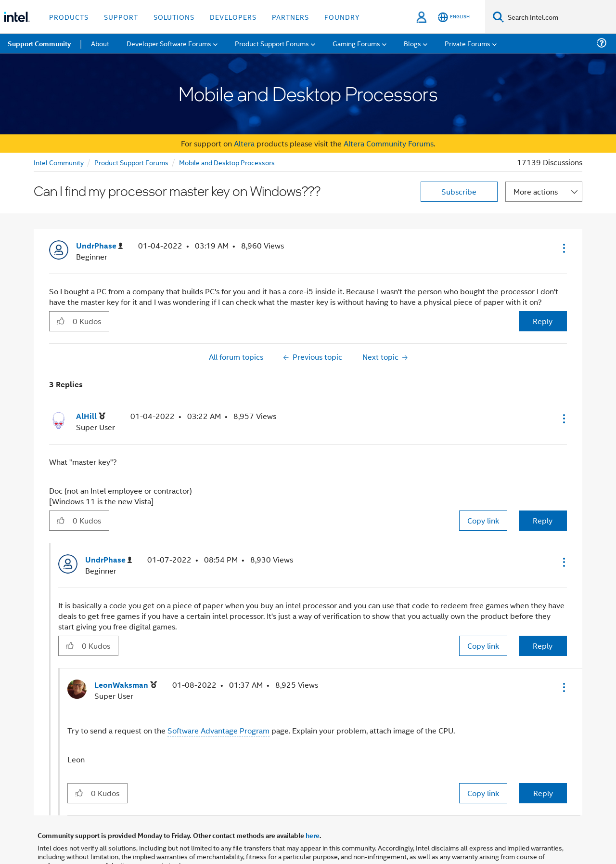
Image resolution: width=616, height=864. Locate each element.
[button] (563, 248)
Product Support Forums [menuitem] (272, 43)
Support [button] (121, 17)
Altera (244, 143)
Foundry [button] (342, 17)
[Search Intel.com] (560, 17)
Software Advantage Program (218, 730)
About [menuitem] (100, 43)
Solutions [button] (174, 17)
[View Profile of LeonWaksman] (126, 685)
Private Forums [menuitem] (468, 43)
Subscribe (459, 191)
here (313, 835)
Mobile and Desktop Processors (227, 162)
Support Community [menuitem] (39, 43)
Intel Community (59, 162)
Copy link (483, 520)
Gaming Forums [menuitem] (356, 43)
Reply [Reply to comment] (543, 520)
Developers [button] (233, 17)
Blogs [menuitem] (412, 43)
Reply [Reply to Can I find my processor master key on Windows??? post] (543, 321)
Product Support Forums (131, 162)
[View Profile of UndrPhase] (99, 246)
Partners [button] (290, 17)
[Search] (498, 17)
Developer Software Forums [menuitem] (169, 43)
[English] (454, 17)
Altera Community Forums (389, 143)
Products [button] (69, 17)
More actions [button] (536, 191)
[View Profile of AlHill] (91, 416)
